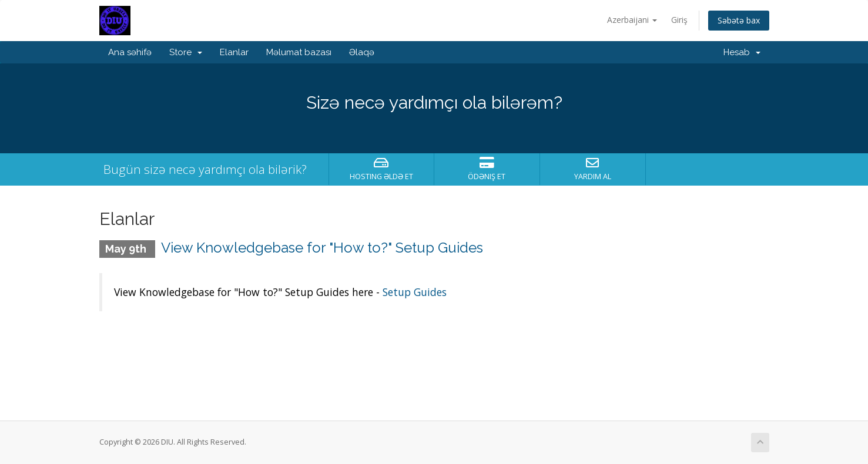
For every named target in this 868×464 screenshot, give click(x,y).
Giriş (679, 20)
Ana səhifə (130, 52)
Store (186, 52)
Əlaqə (362, 52)
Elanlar (234, 52)
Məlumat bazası (299, 52)
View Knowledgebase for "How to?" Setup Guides (322, 248)
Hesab (742, 52)
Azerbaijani (632, 20)
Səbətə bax (739, 20)
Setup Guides (415, 292)
